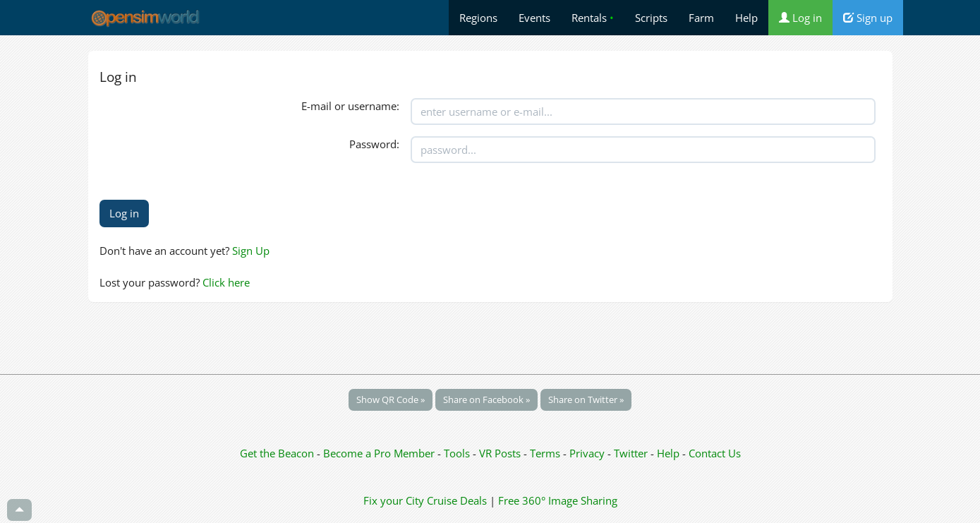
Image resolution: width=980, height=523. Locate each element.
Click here (226, 282)
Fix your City (394, 500)
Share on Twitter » (586, 399)
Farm (701, 18)
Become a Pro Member (380, 453)
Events (534, 18)
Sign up (868, 18)
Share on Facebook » (486, 399)
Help (746, 18)
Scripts (651, 18)
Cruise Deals (457, 500)
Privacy (587, 453)
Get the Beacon (277, 453)
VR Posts (501, 453)
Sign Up (251, 251)
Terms (546, 453)
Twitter (631, 453)
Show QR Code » (391, 399)
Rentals (593, 18)
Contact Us (715, 453)
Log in (800, 18)
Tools (458, 453)
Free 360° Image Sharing (558, 500)
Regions (478, 18)
